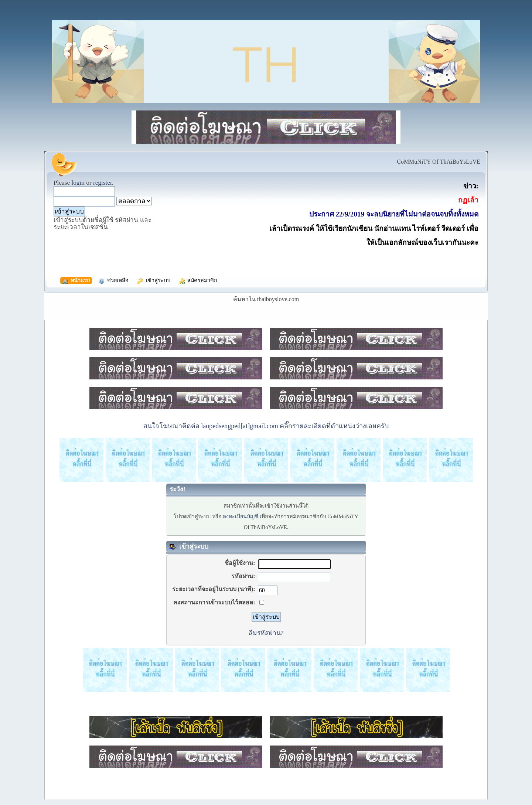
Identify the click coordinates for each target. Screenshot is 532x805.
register (103, 183)
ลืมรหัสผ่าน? (266, 633)
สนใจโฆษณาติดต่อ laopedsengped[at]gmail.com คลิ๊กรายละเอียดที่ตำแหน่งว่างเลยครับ (266, 426)
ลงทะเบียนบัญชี (241, 516)
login (78, 183)
